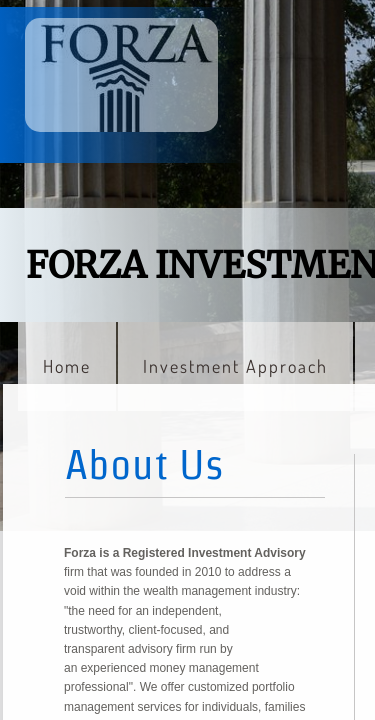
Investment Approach (235, 366)
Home (67, 366)
